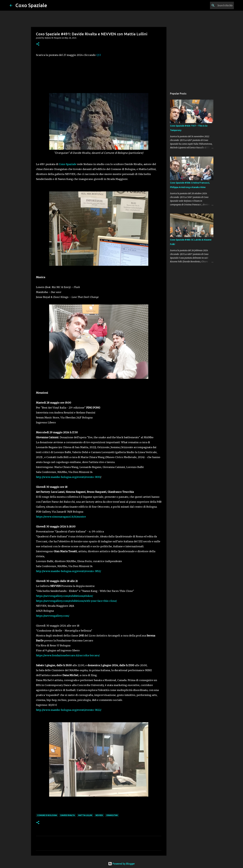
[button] (38, 44)
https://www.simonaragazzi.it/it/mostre (61, 517)
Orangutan (112, 815)
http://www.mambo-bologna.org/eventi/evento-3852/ (68, 571)
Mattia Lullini (85, 815)
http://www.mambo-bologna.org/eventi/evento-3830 (68, 477)
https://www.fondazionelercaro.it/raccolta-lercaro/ (68, 655)
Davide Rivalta (68, 815)
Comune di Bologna (47, 815)
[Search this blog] (218, 5)
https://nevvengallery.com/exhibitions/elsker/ (64, 596)
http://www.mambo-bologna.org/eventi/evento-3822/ (69, 710)
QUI (99, 55)
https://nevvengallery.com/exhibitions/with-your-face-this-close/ (76, 601)
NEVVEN (99, 815)
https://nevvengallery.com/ (53, 616)
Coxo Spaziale (31, 5)
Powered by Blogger (122, 864)
